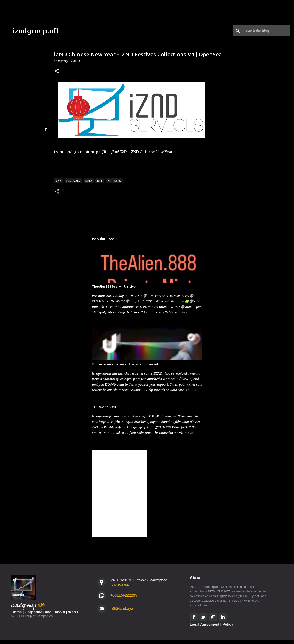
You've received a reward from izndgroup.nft (126, 364)
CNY (58, 181)
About (60, 612)
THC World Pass (104, 407)
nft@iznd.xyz (122, 609)
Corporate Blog (38, 612)
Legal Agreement (205, 624)
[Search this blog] (266, 31)
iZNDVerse (120, 585)
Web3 (73, 612)
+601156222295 (124, 595)
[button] (57, 71)
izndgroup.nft (36, 31)
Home (17, 612)
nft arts (114, 181)
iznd (89, 181)
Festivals (73, 181)
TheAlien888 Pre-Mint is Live (114, 287)
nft (100, 181)
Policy (228, 624)
